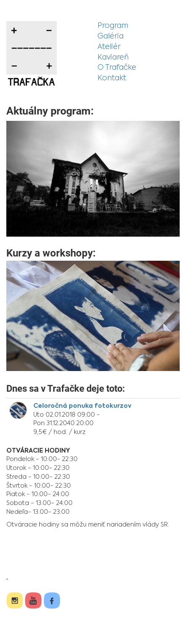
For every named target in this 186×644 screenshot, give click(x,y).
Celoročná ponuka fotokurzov (82, 406)
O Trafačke (117, 68)
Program (113, 26)
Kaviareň (113, 58)
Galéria (111, 37)
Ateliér (109, 47)
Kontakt (112, 78)
